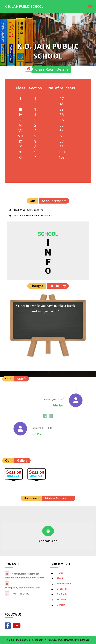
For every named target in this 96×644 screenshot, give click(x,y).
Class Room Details (52, 70)
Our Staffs (62, 594)
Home (60, 573)
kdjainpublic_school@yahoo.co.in (22, 588)
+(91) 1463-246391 (21, 594)
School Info (63, 589)
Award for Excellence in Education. (33, 216)
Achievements (64, 584)
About (60, 578)
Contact (61, 605)
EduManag (84, 640)
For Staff (61, 600)
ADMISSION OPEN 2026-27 (28, 210)
